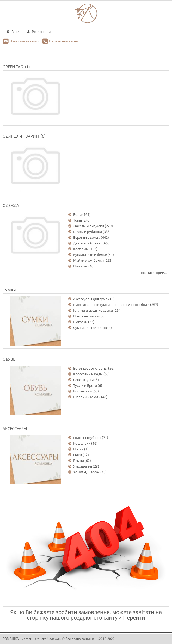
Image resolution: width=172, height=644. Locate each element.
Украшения (83, 466)
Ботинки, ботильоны (90, 368)
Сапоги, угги (83, 380)
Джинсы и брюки (88, 243)
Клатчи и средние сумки (93, 310)
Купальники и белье (90, 255)
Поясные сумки (86, 316)
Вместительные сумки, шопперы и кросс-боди (111, 305)
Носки (78, 449)
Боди (77, 214)
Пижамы (80, 266)
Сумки (10, 290)
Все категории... (154, 273)
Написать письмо (24, 41)
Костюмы (81, 249)
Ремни (79, 461)
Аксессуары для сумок (91, 299)
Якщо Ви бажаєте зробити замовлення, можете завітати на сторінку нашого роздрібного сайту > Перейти (86, 615)
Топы (78, 220)
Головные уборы (87, 438)
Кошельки (82, 443)
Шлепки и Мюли (87, 397)
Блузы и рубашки (88, 232)
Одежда (11, 205)
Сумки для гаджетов (90, 328)
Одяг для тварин (21, 136)
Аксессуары (15, 428)
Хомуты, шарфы (86, 472)
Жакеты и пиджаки (89, 226)
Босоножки (82, 391)
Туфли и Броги (85, 385)
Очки (78, 455)
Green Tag (13, 67)
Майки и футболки (88, 260)
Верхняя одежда (87, 237)
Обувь (9, 359)
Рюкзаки (80, 322)
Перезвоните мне (63, 41)
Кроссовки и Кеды (88, 374)
